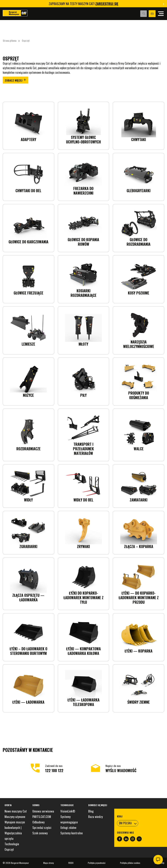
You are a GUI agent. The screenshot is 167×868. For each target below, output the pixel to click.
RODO (71, 863)
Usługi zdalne (68, 828)
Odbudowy (38, 822)
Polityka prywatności (97, 863)
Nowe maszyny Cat (16, 811)
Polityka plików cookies (130, 863)
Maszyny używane (15, 817)
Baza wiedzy (96, 817)
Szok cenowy (40, 833)
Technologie (12, 844)
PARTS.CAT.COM (42, 817)
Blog (91, 811)
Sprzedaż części (42, 828)
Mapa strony (49, 863)
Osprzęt (9, 849)
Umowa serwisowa (43, 811)
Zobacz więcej (15, 80)
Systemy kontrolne (72, 833)
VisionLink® (68, 811)
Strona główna (10, 40)
